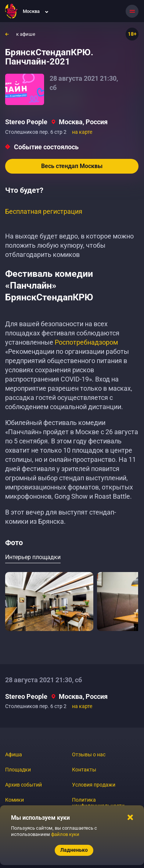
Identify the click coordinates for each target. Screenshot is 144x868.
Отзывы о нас (89, 754)
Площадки (18, 770)
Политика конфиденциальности (98, 803)
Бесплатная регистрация (44, 211)
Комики (15, 800)
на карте (82, 132)
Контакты (84, 770)
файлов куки (65, 834)
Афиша (14, 754)
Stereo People (26, 122)
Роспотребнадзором (86, 342)
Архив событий (24, 785)
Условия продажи (94, 785)
